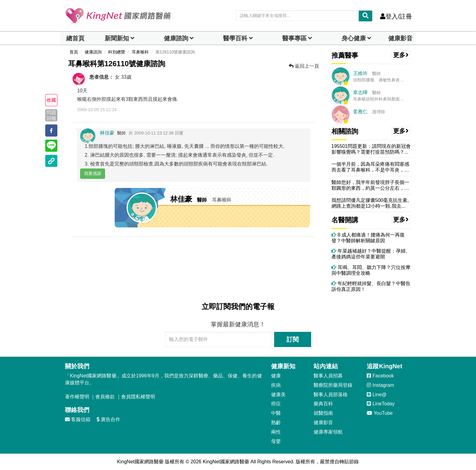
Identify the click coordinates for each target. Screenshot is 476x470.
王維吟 (360, 73)
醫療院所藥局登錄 (333, 385)
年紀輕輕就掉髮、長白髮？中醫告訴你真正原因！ (371, 286)
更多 (401, 55)
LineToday (381, 404)
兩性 (276, 432)
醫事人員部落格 (331, 395)
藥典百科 (323, 404)
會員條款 (105, 397)
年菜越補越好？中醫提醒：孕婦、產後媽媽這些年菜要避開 (371, 254)
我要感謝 (93, 173)
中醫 (276, 413)
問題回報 (51, 115)
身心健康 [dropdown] (354, 38)
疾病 (276, 385)
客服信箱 (78, 419)
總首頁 (75, 38)
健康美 (278, 395)
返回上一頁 (304, 66)
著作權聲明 (77, 397)
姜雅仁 (360, 112)
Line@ (377, 395)
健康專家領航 (328, 432)
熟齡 (276, 422)
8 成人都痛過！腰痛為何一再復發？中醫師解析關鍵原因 (368, 238)
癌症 (276, 404)
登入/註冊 (396, 16)
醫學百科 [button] (235, 38)
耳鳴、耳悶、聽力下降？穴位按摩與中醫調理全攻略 (371, 270)
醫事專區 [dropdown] (294, 38)
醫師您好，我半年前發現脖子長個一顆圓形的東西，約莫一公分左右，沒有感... (370, 185)
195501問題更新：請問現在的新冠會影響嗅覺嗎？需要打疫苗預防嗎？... (371, 149)
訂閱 (293, 339)
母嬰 (276, 441)
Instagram (380, 385)
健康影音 (400, 38)
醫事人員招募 (328, 376)
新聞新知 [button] (117, 38)
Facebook (380, 376)
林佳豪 (107, 133)
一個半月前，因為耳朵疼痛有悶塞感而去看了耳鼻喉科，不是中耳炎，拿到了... (370, 167)
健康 (276, 376)
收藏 (51, 100)
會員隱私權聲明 (138, 397)
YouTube (380, 413)
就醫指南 (323, 413)
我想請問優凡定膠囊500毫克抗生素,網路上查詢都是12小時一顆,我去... (370, 203)
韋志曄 (360, 92)
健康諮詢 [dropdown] (176, 38)
